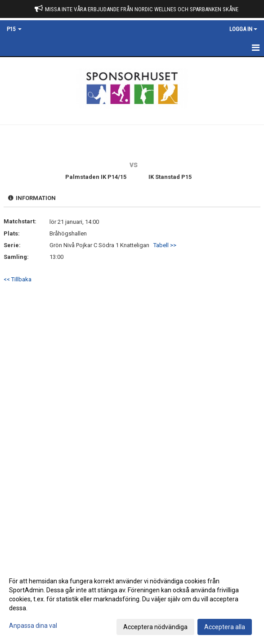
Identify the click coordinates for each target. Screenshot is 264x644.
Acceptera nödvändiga (155, 627)
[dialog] (132, 604)
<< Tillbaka (18, 279)
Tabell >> (165, 245)
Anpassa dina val (33, 626)
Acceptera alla (225, 627)
